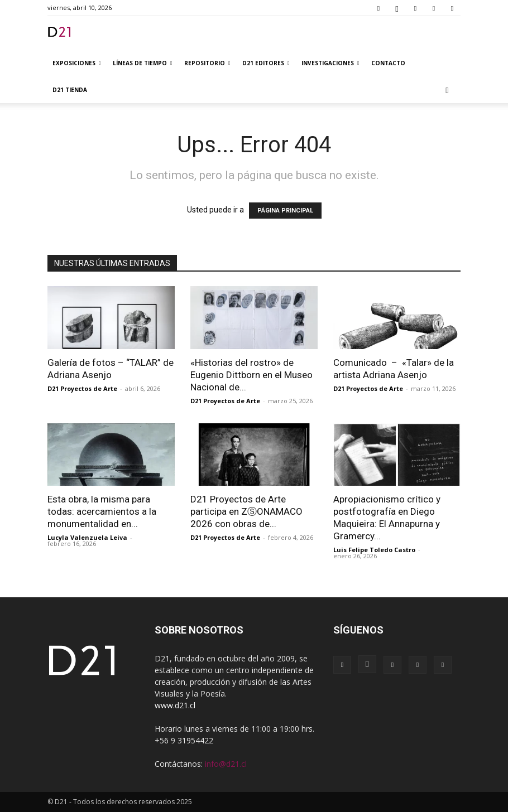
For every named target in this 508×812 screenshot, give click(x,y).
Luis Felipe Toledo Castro (374, 550)
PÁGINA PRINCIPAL (285, 211)
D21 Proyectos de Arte (82, 388)
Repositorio (207, 63)
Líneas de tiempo (142, 63)
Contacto (388, 63)
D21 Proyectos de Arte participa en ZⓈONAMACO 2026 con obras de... (246, 511)
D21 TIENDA (70, 90)
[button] (447, 90)
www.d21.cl (175, 705)
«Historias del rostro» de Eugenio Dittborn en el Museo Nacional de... (251, 375)
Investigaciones (330, 63)
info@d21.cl (226, 764)
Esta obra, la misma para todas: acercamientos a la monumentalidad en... (102, 511)
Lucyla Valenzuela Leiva (87, 537)
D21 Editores (266, 63)
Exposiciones (76, 63)
